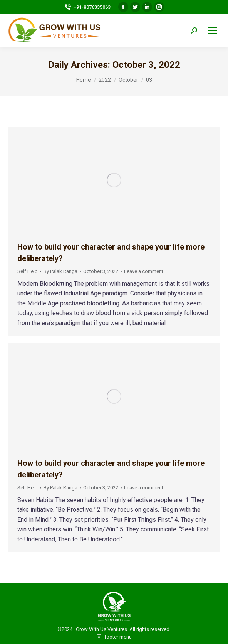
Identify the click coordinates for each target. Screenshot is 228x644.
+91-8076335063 (87, 7)
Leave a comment (144, 271)
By (60, 271)
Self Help (28, 271)
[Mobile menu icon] (213, 30)
